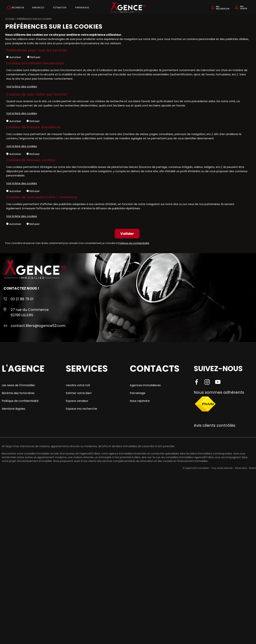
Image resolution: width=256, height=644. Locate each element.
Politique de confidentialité (134, 243)
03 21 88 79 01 (22, 299)
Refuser (34, 57)
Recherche (16, 8)
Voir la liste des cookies (22, 86)
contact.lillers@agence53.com (38, 326)
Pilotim (252, 468)
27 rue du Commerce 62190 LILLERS (30, 312)
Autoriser (14, 57)
